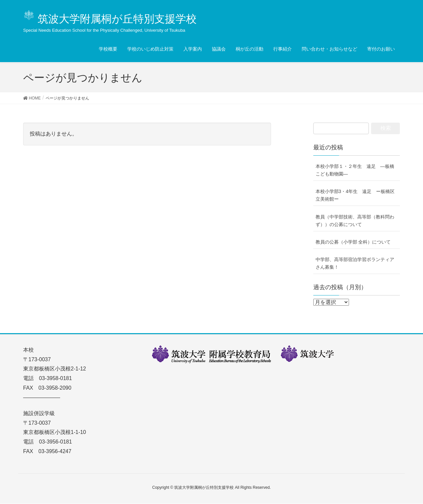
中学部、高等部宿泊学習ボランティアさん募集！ (355, 263)
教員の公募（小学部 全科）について (353, 242)
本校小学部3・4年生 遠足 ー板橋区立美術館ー (355, 195)
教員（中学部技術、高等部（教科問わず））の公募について (355, 221)
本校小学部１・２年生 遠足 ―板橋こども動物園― (355, 170)
